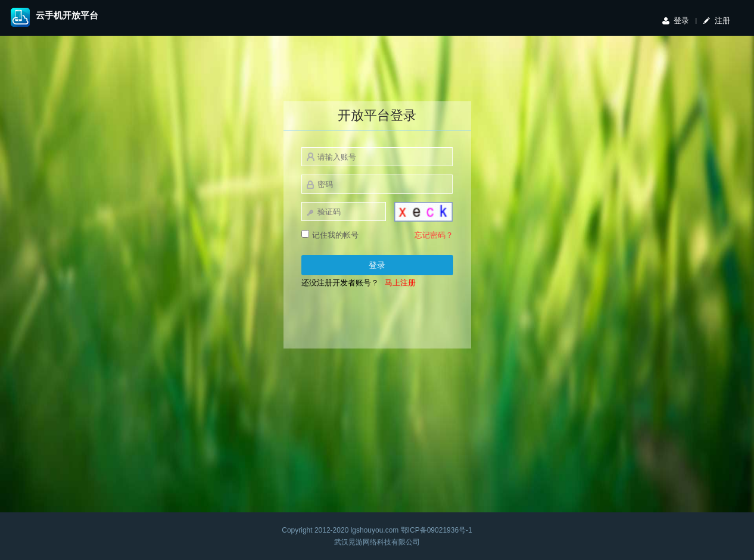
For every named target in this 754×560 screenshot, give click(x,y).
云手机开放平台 (67, 15)
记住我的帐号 (330, 235)
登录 (681, 21)
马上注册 (400, 283)
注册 (722, 21)
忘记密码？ (434, 235)
